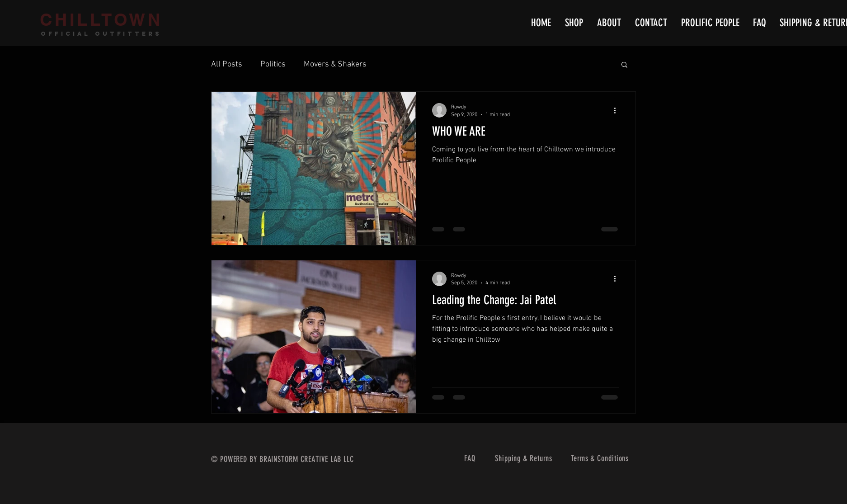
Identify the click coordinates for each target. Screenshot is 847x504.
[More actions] (618, 110)
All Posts (227, 64)
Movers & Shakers (335, 64)
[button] (624, 65)
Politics (273, 64)
